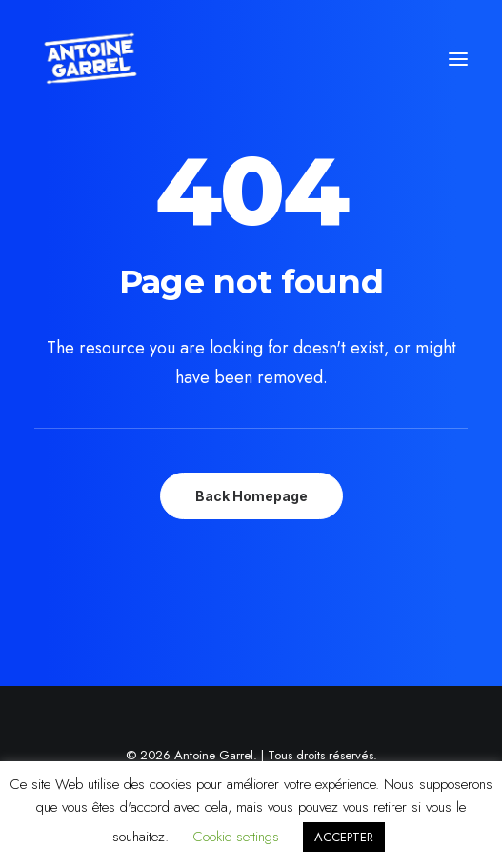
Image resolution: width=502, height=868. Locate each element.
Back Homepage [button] (251, 496)
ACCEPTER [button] (344, 837)
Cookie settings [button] (236, 837)
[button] (458, 59)
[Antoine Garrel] (90, 59)
